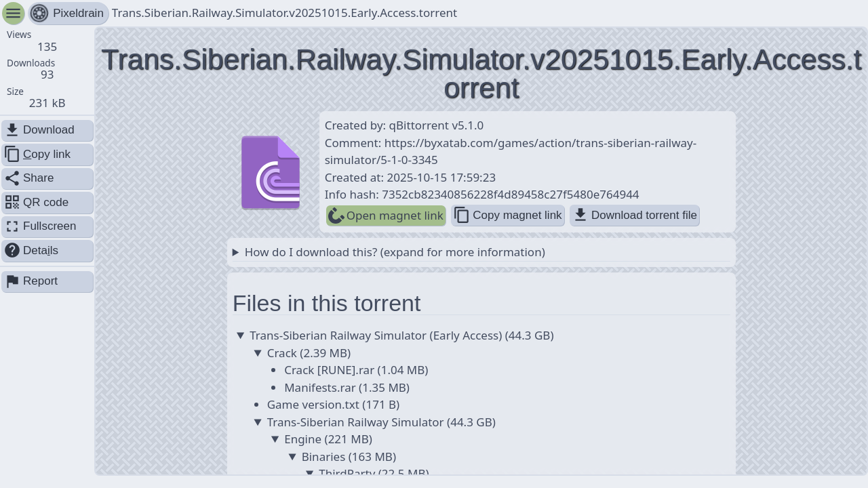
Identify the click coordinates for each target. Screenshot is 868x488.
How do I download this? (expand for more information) (395, 252)
